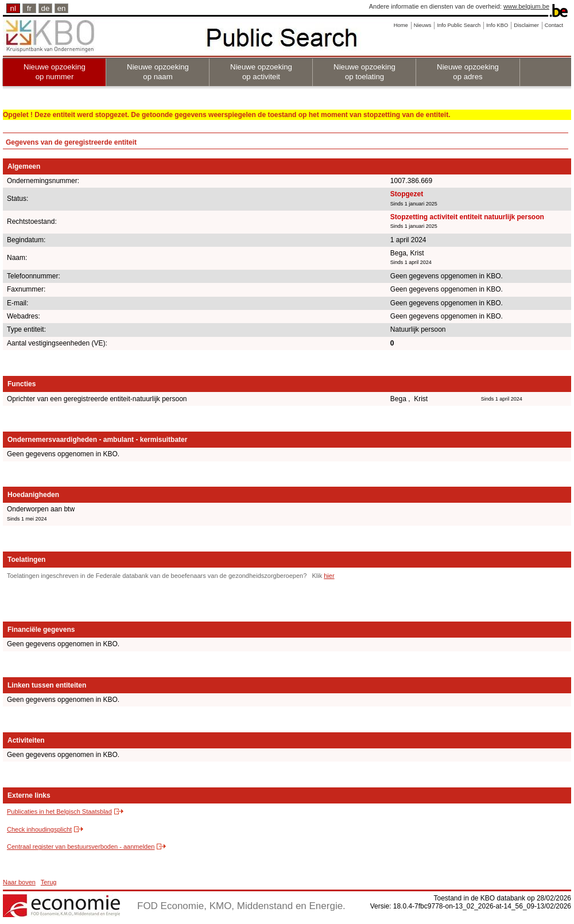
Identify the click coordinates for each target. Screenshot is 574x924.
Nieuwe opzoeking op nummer (55, 72)
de (46, 8)
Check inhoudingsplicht (39, 829)
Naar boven (19, 882)
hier (329, 576)
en (62, 8)
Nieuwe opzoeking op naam (158, 72)
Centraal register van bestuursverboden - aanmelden (81, 847)
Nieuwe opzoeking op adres (468, 72)
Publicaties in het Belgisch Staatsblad (59, 812)
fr (29, 8)
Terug (49, 882)
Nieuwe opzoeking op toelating (364, 72)
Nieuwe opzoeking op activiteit (261, 72)
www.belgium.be (526, 6)
